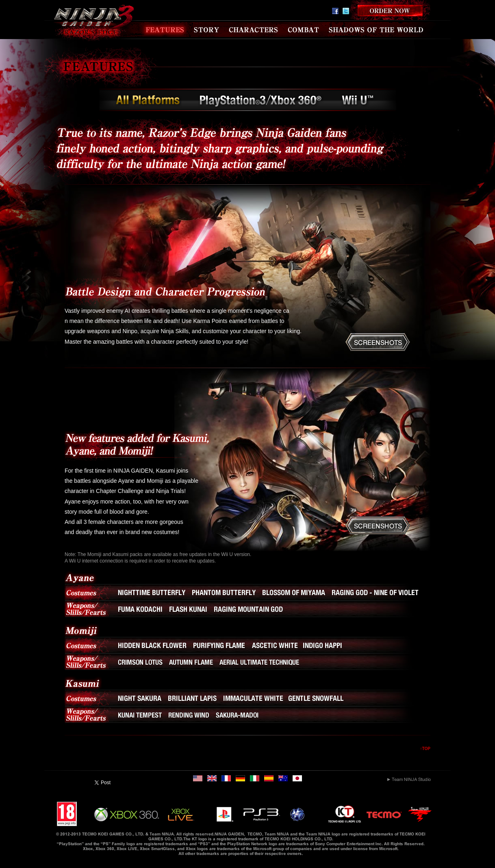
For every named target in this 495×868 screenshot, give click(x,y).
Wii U (358, 102)
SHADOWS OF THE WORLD (376, 30)
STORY (207, 30)
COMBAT (303, 30)
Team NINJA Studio (409, 779)
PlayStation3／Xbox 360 (261, 102)
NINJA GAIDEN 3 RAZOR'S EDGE (90, 25)
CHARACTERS (254, 30)
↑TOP (425, 749)
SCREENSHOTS (378, 342)
